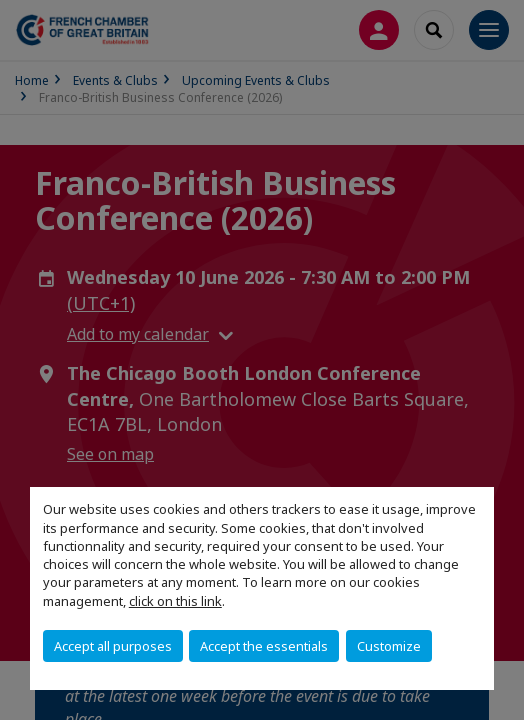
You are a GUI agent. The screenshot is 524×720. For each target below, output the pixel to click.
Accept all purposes (113, 646)
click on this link (175, 601)
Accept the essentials (264, 646)
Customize (389, 646)
